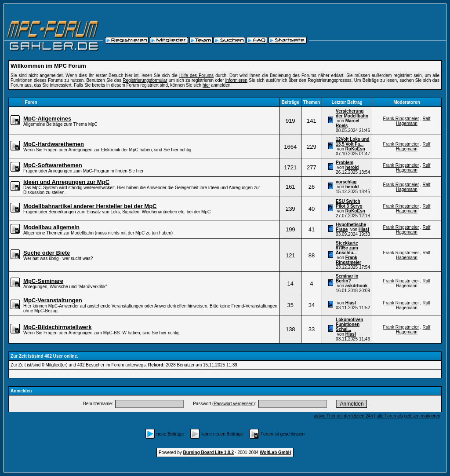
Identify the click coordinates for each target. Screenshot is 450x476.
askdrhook (357, 286)
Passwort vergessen (233, 404)
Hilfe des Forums (196, 75)
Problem (345, 163)
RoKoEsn (355, 149)
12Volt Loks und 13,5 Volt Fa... (353, 142)
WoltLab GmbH (276, 452)
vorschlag (346, 182)
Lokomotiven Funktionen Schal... (349, 324)
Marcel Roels (347, 123)
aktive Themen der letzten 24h (343, 416)
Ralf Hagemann (413, 121)
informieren (236, 80)
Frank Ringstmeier (401, 119)
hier (206, 85)
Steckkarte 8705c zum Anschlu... (347, 248)
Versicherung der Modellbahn (352, 114)
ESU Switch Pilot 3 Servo (349, 204)
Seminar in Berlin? (347, 278)
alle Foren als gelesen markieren (408, 416)
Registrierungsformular (145, 80)
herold (352, 167)
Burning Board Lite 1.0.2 (209, 452)
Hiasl (364, 229)
